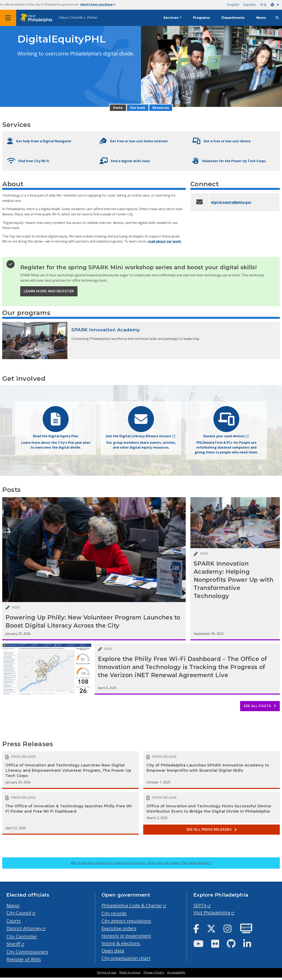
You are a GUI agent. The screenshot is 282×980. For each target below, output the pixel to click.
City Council (19, 913)
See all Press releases (212, 829)
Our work (138, 108)
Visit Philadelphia (212, 912)
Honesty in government (126, 936)
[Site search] (277, 18)
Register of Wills (24, 959)
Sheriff (13, 944)
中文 (263, 5)
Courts (14, 921)
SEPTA (200, 905)
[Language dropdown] (276, 5)
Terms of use (107, 973)
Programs (201, 18)
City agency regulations (126, 921)
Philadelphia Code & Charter (132, 905)
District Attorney (24, 928)
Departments (233, 18)
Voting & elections (121, 943)
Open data (113, 951)
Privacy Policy (154, 973)
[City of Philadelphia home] (37, 18)
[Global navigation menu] (8, 18)
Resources (161, 108)
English (233, 5)
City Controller (22, 936)
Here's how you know (98, 4)
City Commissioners (27, 952)
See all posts (260, 706)
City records (114, 913)
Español (250, 5)
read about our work (164, 241)
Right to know (130, 973)
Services (171, 18)
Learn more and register (49, 291)
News (261, 18)
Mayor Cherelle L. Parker (78, 18)
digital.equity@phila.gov (231, 202)
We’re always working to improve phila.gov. (141, 863)
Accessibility (176, 973)
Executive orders (119, 928)
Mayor (13, 905)
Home (118, 108)
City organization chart (126, 958)
